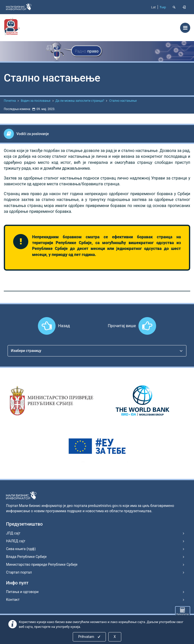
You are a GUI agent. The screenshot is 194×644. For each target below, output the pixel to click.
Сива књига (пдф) (21, 549)
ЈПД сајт (13, 533)
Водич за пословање (35, 101)
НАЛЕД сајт (16, 541)
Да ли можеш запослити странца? (80, 101)
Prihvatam (90, 637)
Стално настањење (123, 101)
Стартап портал (19, 572)
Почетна (10, 101)
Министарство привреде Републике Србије (42, 564)
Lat (153, 7)
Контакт (13, 600)
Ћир (163, 7)
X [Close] (115, 637)
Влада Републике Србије (26, 557)
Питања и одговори (22, 592)
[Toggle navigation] (185, 28)
